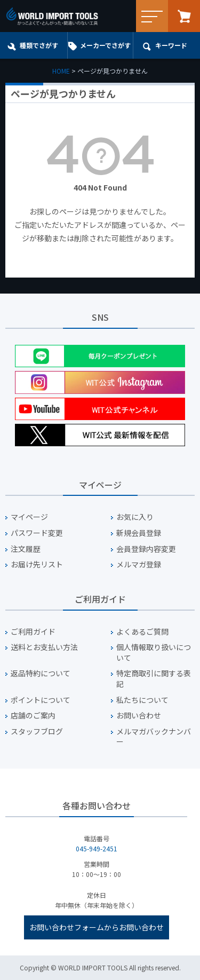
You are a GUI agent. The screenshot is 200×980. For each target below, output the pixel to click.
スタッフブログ (37, 732)
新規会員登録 (139, 533)
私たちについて (142, 700)
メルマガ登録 (139, 564)
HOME (61, 71)
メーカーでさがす (105, 45)
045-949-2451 (97, 848)
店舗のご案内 (33, 716)
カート (184, 16)
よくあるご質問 (142, 632)
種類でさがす (39, 45)
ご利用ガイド (33, 632)
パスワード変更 (37, 533)
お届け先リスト (37, 564)
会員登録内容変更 (146, 549)
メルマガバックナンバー (154, 737)
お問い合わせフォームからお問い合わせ (97, 927)
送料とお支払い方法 (44, 647)
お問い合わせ (139, 716)
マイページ (29, 517)
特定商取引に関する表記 (154, 679)
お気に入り (135, 517)
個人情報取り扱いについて (154, 653)
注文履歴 (26, 549)
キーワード (171, 45)
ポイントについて (41, 700)
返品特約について (41, 673)
